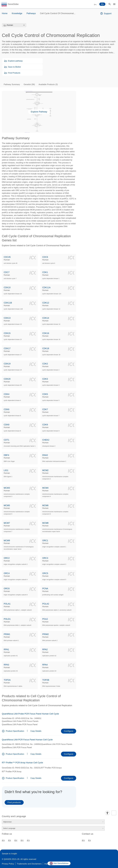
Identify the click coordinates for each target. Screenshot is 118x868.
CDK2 (45, 364)
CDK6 (7, 409)
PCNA (45, 589)
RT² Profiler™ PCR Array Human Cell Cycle (22, 763)
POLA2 (46, 604)
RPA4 (45, 665)
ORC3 (45, 558)
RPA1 (6, 649)
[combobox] (16, 25)
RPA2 (45, 649)
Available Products (48, 84)
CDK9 (45, 425)
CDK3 (45, 379)
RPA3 (6, 665)
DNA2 (45, 455)
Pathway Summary (12, 84)
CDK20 (7, 379)
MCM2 (45, 470)
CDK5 (45, 394)
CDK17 (7, 348)
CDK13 (7, 318)
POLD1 (7, 619)
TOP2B (46, 680)
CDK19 (7, 364)
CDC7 (7, 272)
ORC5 (45, 573)
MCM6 (45, 505)
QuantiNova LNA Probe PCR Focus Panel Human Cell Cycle (30, 714)
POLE (45, 619)
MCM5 (7, 505)
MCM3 (7, 488)
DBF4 (6, 455)
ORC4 (7, 573)
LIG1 (6, 470)
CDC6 (45, 257)
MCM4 (45, 488)
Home (5, 13)
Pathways (31, 13)
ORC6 (7, 589)
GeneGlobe (13, 4)
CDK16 (46, 333)
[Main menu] (114, 4)
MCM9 (7, 541)
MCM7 (7, 523)
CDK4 (7, 394)
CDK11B (8, 303)
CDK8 (7, 425)
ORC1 (45, 541)
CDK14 (46, 318)
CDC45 (7, 257)
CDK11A (46, 288)
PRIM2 (46, 634)
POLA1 (7, 604)
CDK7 (45, 409)
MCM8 (45, 523)
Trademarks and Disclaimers (29, 864)
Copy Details (36, 731)
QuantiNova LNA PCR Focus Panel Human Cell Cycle (27, 740)
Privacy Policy (8, 864)
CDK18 (46, 348)
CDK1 (45, 272)
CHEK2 (46, 440)
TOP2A (7, 680)
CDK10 (7, 288)
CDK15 (7, 333)
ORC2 (7, 558)
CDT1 (6, 440)
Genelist (29, 84)
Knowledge (17, 13)
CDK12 (46, 303)
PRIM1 (7, 634)
